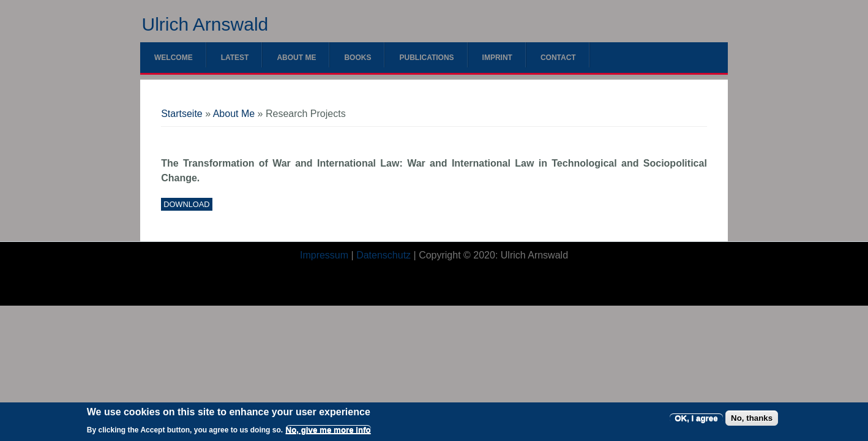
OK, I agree (696, 422)
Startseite (182, 114)
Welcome (174, 58)
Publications (426, 58)
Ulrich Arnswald (205, 24)
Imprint (497, 58)
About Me (296, 58)
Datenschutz (383, 255)
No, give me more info (328, 433)
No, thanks (752, 422)
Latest (235, 58)
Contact (558, 58)
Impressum (324, 255)
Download (186, 204)
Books (357, 58)
